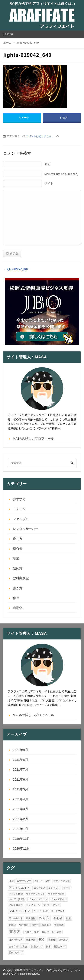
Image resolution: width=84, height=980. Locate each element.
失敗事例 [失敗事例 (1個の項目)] (24, 925)
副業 (16, 558)
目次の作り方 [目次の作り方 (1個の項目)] (16, 940)
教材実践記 (21, 578)
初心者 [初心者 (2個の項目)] (58, 918)
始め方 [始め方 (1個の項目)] (35, 925)
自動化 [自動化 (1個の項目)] (52, 940)
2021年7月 (20, 769)
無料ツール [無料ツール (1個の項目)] (48, 932)
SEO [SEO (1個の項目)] (11, 881)
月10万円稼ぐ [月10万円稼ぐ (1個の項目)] (32, 932)
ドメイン (19, 509)
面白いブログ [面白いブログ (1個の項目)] (16, 952)
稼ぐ (16, 598)
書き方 (18, 588)
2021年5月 (20, 789)
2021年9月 (20, 750)
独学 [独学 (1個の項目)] (59, 932)
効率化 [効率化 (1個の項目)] (12, 925)
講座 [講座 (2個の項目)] (25, 946)
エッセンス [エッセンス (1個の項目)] (40, 888)
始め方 (18, 568)
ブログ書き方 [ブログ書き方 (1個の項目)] (16, 905)
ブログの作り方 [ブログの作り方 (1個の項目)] (56, 894)
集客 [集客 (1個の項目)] (48, 946)
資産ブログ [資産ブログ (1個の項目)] (37, 946)
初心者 (18, 549)
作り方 (18, 539)
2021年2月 (20, 819)
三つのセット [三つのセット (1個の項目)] (16, 918)
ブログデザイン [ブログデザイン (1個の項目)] (59, 899)
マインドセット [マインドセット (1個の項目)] (51, 905)
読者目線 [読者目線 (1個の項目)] (13, 946)
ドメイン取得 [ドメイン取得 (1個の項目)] (16, 894)
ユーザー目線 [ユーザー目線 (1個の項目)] (41, 911)
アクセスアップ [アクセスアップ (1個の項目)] (62, 881)
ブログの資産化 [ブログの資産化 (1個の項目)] (17, 899)
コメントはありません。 (40, 136)
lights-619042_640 (17, 269)
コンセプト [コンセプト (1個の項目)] (54, 888)
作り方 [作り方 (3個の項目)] (44, 918)
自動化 (18, 608)
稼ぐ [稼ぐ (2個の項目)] (42, 940)
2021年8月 (20, 760)
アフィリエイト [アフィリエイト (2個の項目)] (19, 888)
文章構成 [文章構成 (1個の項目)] (59, 925)
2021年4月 (20, 799)
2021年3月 (20, 809)
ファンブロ (21, 519)
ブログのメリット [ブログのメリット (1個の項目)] (35, 894)
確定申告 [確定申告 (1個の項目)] (31, 940)
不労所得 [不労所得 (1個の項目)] (31, 918)
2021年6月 (20, 779)
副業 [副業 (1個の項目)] (68, 918)
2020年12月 (21, 839)
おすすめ (19, 499)
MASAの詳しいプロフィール (33, 438)
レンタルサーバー (26, 529)
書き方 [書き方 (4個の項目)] (15, 932)
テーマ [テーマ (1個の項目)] (67, 888)
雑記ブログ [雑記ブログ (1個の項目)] (60, 946)
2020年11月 (21, 848)
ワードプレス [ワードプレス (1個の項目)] (58, 911)
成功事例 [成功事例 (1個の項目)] (46, 925)
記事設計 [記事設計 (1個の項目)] (63, 940)
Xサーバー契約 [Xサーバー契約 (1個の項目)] (42, 881)
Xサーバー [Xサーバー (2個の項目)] (24, 881)
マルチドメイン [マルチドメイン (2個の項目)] (19, 911)
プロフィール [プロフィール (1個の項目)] (33, 905)
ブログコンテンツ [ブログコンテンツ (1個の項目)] (38, 899)
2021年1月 (20, 829)
